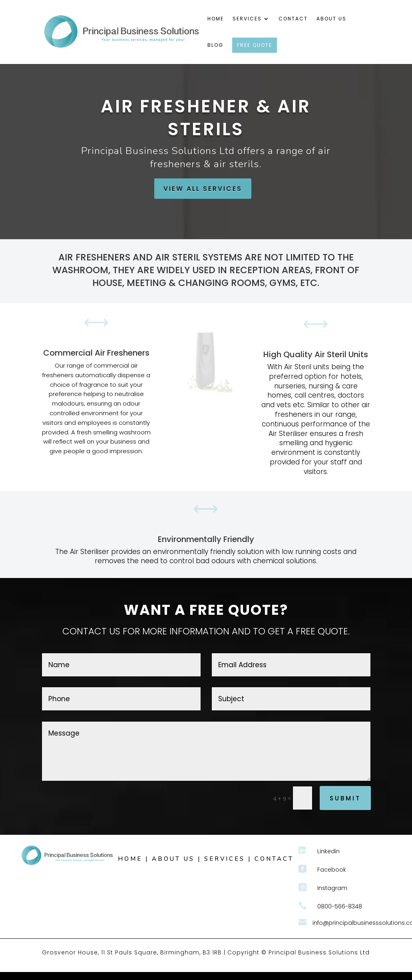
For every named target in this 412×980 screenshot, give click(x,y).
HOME (130, 859)
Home (216, 19)
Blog (215, 45)
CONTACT (274, 859)
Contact (293, 19)
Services (247, 19)
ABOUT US (173, 859)
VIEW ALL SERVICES (203, 189)
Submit (345, 798)
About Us (331, 19)
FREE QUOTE (255, 45)
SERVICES (225, 859)
